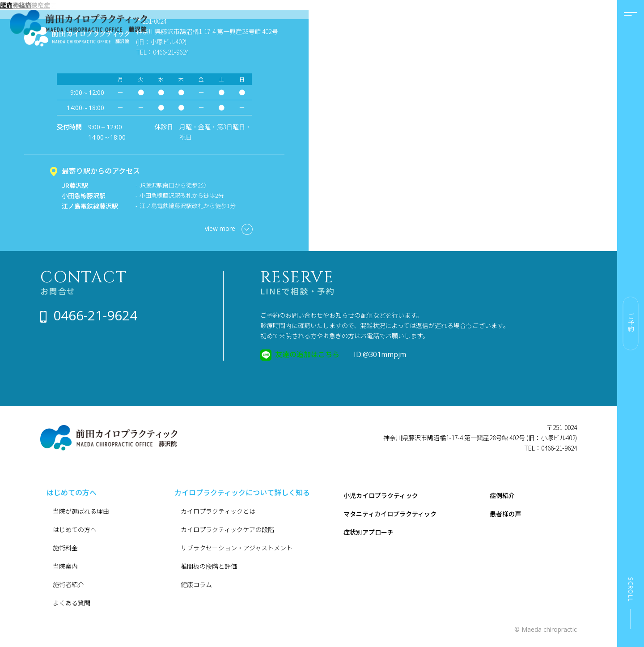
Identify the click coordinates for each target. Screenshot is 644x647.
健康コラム (196, 584)
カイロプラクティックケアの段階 (227, 529)
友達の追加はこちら (307, 354)
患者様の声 (505, 514)
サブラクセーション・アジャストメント (237, 548)
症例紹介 (502, 495)
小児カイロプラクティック (381, 495)
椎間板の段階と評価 (209, 566)
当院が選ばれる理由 (81, 511)
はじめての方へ (75, 529)
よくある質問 (72, 603)
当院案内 (65, 566)
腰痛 (6, 5)
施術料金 (65, 548)
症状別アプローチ (369, 532)
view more (229, 229)
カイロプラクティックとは (218, 511)
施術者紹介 (68, 584)
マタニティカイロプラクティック (390, 514)
